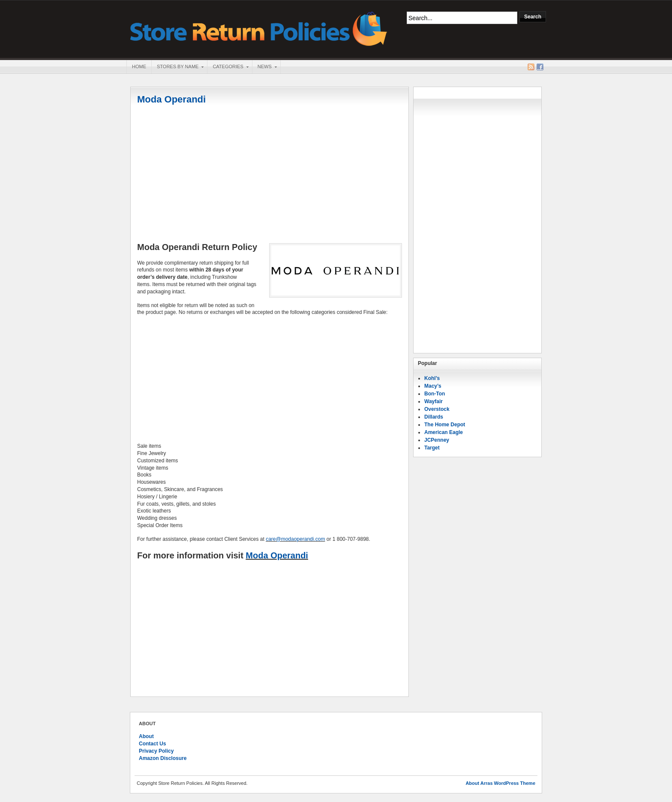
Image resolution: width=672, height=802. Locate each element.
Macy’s (433, 386)
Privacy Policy (156, 751)
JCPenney (437, 440)
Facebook (540, 67)
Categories (228, 67)
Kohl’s (432, 378)
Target (432, 448)
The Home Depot (445, 425)
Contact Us (152, 744)
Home (139, 66)
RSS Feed (531, 67)
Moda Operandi (171, 99)
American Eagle (444, 432)
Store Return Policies (259, 28)
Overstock (437, 409)
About (146, 736)
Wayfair (433, 401)
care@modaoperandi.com (295, 539)
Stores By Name (177, 67)
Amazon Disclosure (163, 758)
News (264, 67)
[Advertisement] (270, 175)
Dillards (434, 417)
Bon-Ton (435, 394)
